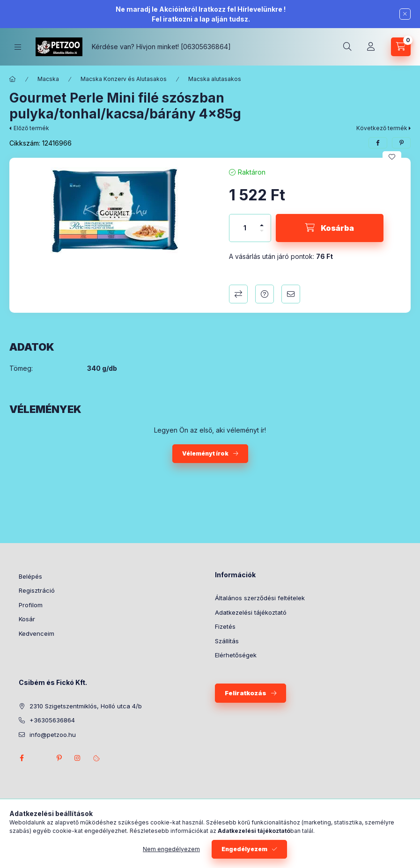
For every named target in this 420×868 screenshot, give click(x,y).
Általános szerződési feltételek (260, 598)
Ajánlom (291, 294)
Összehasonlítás (238, 294)
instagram (78, 758)
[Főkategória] (13, 79)
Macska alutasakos (215, 79)
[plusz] (262, 221)
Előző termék (31, 128)
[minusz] (262, 235)
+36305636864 (52, 720)
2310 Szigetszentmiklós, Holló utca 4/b (86, 706)
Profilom (31, 605)
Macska (48, 79)
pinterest (59, 758)
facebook (22, 758)
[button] (114, 210)
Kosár (27, 619)
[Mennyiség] (245, 228)
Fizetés (225, 626)
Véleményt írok (205, 453)
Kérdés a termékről (265, 294)
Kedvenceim (37, 633)
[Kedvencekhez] (392, 157)
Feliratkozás (246, 693)
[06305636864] (206, 47)
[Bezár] (405, 14)
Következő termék (382, 128)
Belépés (30, 576)
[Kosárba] (330, 228)
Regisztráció (37, 590)
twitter (40, 758)
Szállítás (227, 641)
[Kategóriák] (18, 47)
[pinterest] (401, 143)
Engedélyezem (244, 849)
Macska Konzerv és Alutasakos (124, 79)
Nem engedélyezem (171, 849)
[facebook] (378, 143)
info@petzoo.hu (53, 735)
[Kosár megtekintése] (401, 47)
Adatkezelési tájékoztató (251, 612)
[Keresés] (347, 47)
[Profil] (371, 47)
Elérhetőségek (236, 655)
